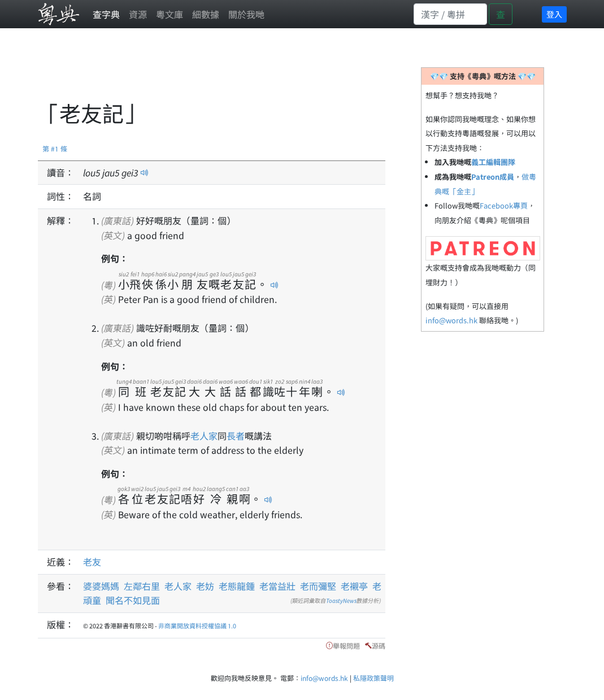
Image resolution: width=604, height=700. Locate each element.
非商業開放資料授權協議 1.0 (197, 625)
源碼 (379, 645)
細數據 (206, 14)
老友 (92, 562)
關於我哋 (246, 14)
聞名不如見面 (133, 600)
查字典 (106, 14)
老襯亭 (354, 586)
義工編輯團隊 (493, 162)
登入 (554, 14)
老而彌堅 (318, 586)
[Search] (450, 14)
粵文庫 (170, 14)
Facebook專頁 (504, 205)
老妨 (205, 586)
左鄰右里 (142, 586)
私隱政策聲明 (373, 678)
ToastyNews (341, 600)
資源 (138, 14)
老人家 (204, 436)
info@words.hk (451, 320)
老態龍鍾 (237, 586)
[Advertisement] (244, 71)
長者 (236, 436)
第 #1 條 (55, 148)
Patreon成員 (493, 177)
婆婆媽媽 (101, 586)
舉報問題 (346, 645)
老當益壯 (277, 586)
